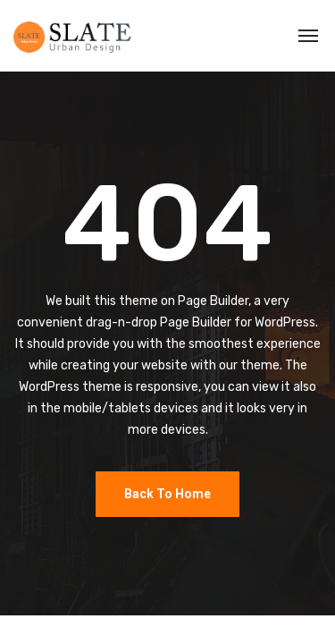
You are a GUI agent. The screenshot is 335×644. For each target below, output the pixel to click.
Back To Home (167, 494)
